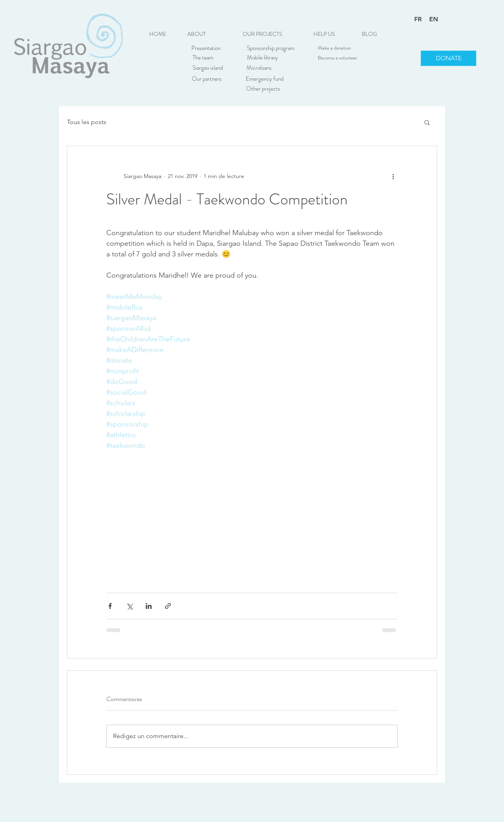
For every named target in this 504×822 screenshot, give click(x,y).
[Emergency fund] (265, 79)
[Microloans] (259, 68)
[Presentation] (206, 48)
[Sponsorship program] (271, 48)
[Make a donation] (334, 48)
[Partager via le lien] (168, 606)
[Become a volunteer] (337, 58)
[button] (262, 34)
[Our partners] (207, 79)
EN (434, 19)
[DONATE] (448, 58)
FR (418, 19)
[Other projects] (263, 89)
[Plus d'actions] (393, 176)
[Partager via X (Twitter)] (129, 606)
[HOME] (157, 34)
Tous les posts (87, 122)
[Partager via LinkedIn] (149, 606)
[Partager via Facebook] (110, 606)
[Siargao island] (208, 68)
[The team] (203, 58)
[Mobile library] (262, 58)
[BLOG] (369, 34)
